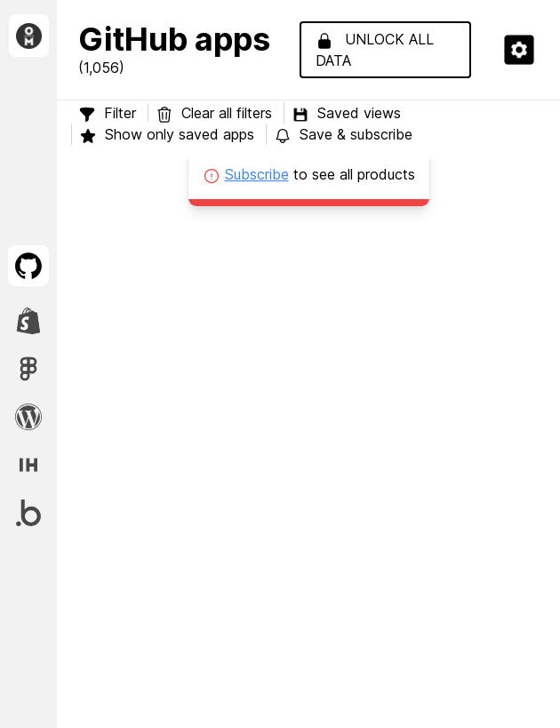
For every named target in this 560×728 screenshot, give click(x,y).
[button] (519, 50)
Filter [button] (107, 113)
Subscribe (257, 174)
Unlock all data (375, 50)
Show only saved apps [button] (167, 134)
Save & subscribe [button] (343, 134)
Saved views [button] (346, 113)
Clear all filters (216, 113)
